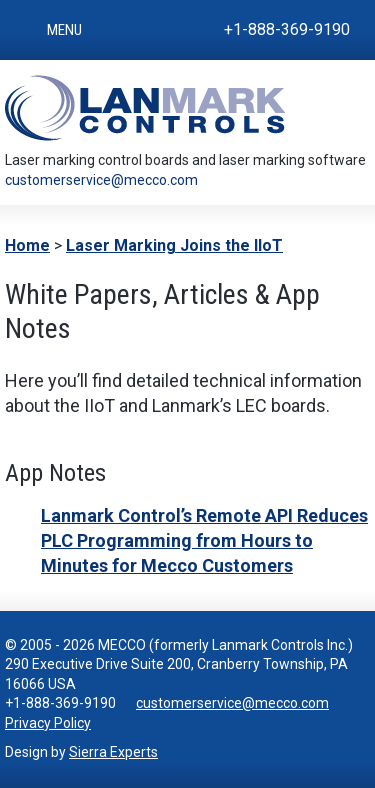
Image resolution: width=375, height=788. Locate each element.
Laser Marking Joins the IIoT (174, 245)
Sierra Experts (113, 752)
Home (27, 245)
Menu (64, 30)
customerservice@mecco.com (101, 180)
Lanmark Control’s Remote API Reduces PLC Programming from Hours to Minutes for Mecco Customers (204, 540)
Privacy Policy (48, 723)
